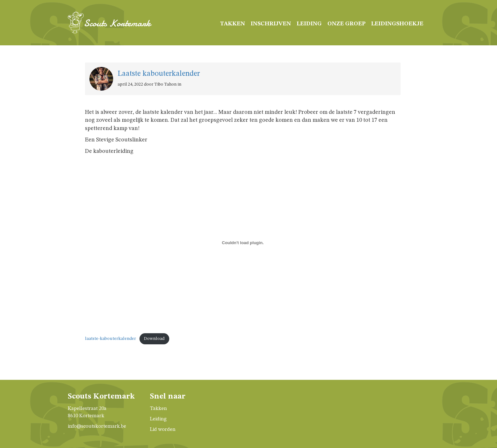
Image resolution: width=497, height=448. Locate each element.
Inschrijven (271, 24)
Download (154, 339)
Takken (232, 24)
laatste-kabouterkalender (110, 339)
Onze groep (346, 24)
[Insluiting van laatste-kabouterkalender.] (243, 243)
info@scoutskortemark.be (97, 426)
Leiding (309, 24)
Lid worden (163, 430)
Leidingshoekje (397, 24)
